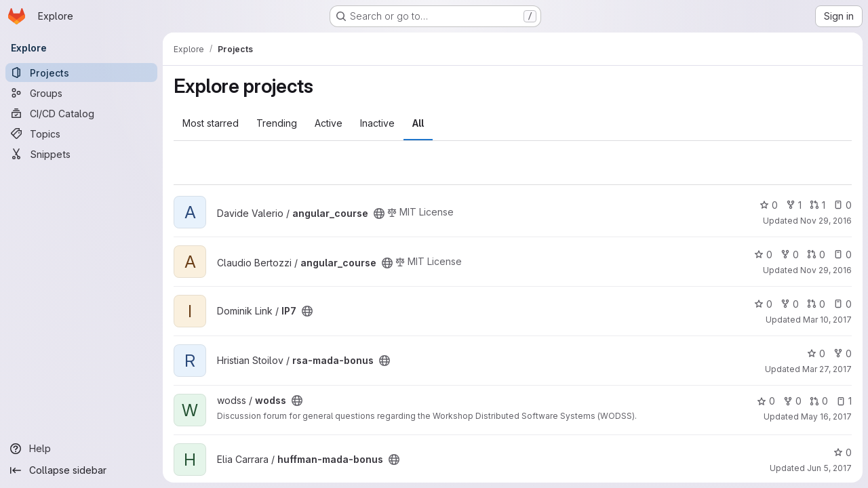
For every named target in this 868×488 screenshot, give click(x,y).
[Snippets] (81, 154)
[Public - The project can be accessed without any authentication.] (379, 213)
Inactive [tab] (377, 123)
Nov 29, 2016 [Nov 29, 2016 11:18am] (826, 221)
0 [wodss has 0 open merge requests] (819, 401)
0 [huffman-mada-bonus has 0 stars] (843, 452)
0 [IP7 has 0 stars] (763, 304)
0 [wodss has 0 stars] (766, 401)
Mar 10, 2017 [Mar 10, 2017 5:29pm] (827, 320)
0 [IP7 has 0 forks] (790, 304)
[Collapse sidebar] (81, 470)
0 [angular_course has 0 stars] (769, 205)
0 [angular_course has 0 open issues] (843, 205)
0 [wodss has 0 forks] (792, 401)
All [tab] (418, 123)
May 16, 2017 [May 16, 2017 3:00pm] (826, 416)
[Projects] (81, 73)
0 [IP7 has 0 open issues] (843, 304)
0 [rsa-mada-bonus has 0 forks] (843, 353)
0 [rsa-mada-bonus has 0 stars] (816, 353)
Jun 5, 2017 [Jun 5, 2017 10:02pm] (829, 468)
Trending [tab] (277, 123)
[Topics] (81, 134)
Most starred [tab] (211, 123)
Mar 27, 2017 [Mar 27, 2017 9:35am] (827, 369)
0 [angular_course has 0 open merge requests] (816, 255)
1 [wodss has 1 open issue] (844, 401)
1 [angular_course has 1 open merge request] (817, 205)
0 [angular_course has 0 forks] (790, 255)
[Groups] (81, 93)
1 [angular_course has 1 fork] (794, 205)
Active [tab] (329, 123)
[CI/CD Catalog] (81, 113)
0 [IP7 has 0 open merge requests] (816, 304)
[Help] (81, 449)
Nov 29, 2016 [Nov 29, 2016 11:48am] (826, 270)
